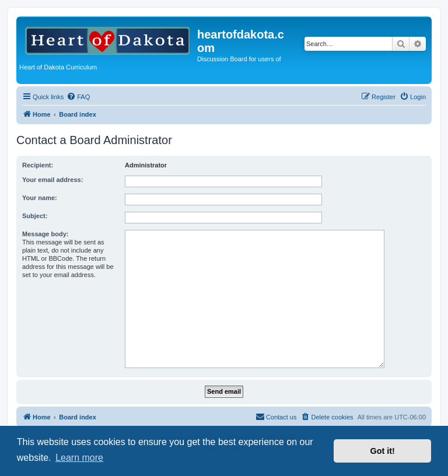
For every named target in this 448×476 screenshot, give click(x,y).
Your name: (40, 198)
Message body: (45, 234)
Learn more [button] (79, 458)
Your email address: (52, 180)
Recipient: (38, 165)
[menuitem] (78, 97)
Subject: (35, 216)
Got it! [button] (383, 451)
